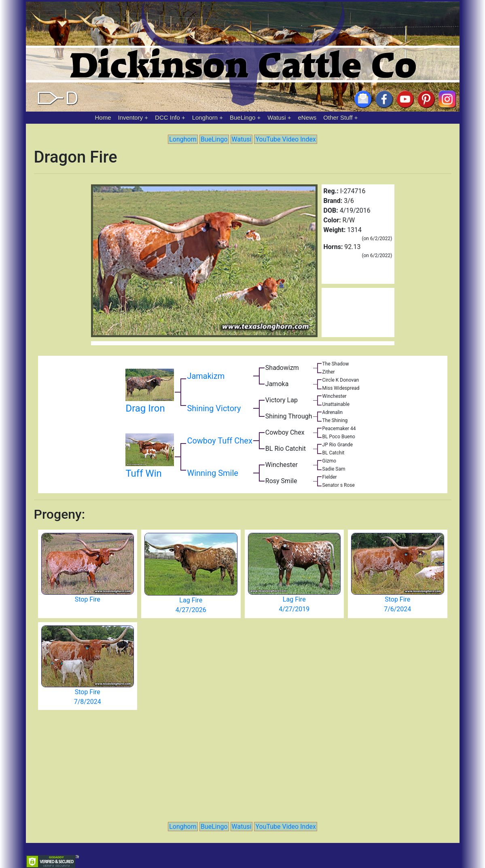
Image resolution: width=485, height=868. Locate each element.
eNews (307, 117)
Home (103, 117)
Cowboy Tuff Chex (219, 441)
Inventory (130, 117)
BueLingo (242, 117)
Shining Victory (214, 408)
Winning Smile (213, 473)
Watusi (276, 117)
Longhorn (205, 117)
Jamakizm (206, 376)
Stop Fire (88, 599)
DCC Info (167, 117)
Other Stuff (338, 117)
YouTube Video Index (285, 139)
